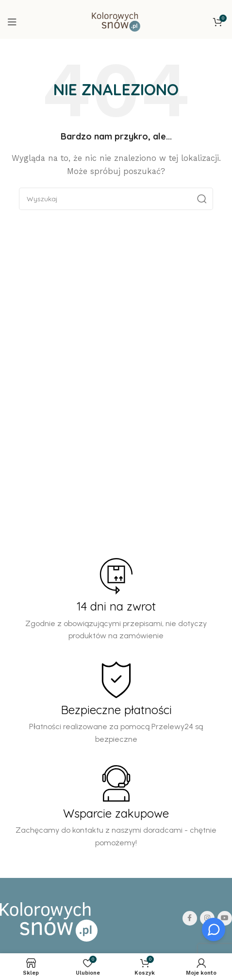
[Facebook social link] (190, 918)
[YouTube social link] (225, 918)
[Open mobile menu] (12, 22)
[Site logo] (116, 21)
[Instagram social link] (207, 918)
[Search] (116, 199)
